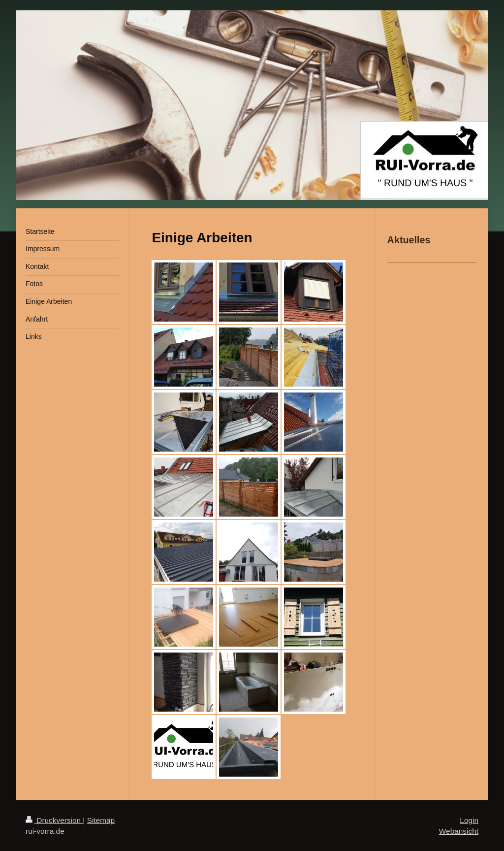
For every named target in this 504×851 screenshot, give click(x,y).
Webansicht (459, 831)
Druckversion (54, 820)
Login (469, 820)
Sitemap (101, 820)
